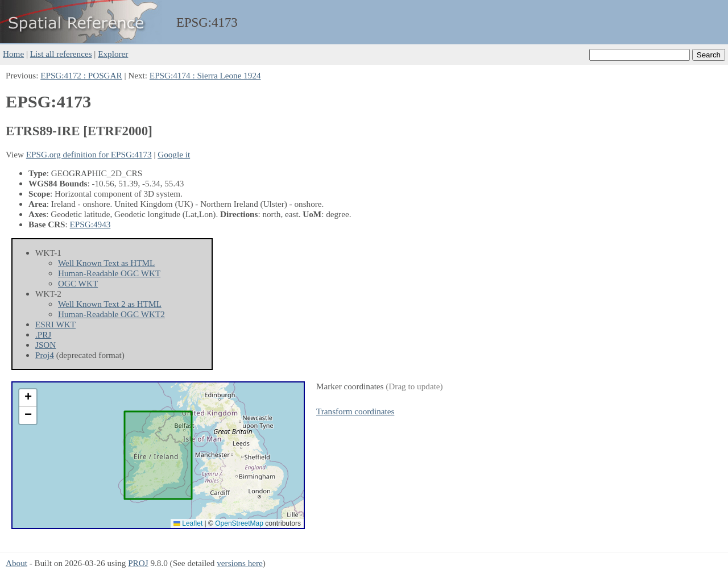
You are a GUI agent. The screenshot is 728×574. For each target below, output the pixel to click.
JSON (45, 345)
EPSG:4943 (90, 224)
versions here (240, 563)
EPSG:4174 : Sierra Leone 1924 (205, 75)
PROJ (138, 563)
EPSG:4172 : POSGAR (81, 75)
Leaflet (188, 523)
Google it (174, 154)
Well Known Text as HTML (106, 263)
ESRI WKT (55, 324)
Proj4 (45, 355)
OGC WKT (78, 283)
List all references (61, 54)
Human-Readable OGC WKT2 (111, 314)
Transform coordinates (355, 411)
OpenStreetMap (239, 523)
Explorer (113, 54)
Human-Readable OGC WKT (109, 273)
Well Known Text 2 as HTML (110, 304)
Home (13, 54)
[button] (28, 398)
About (16, 563)
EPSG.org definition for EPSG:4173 (89, 154)
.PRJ (43, 334)
